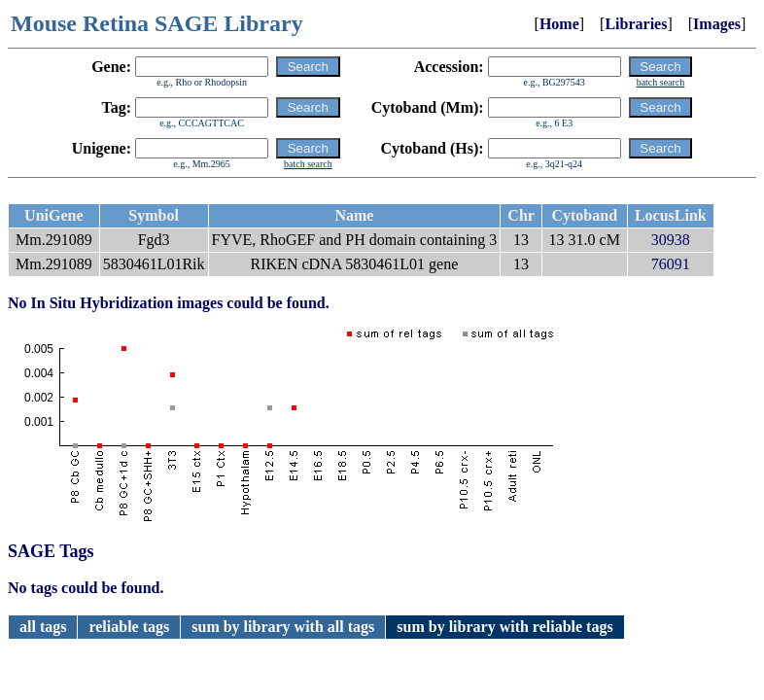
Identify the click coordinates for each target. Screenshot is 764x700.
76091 (671, 264)
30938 (671, 240)
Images (717, 24)
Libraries (636, 24)
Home (559, 24)
